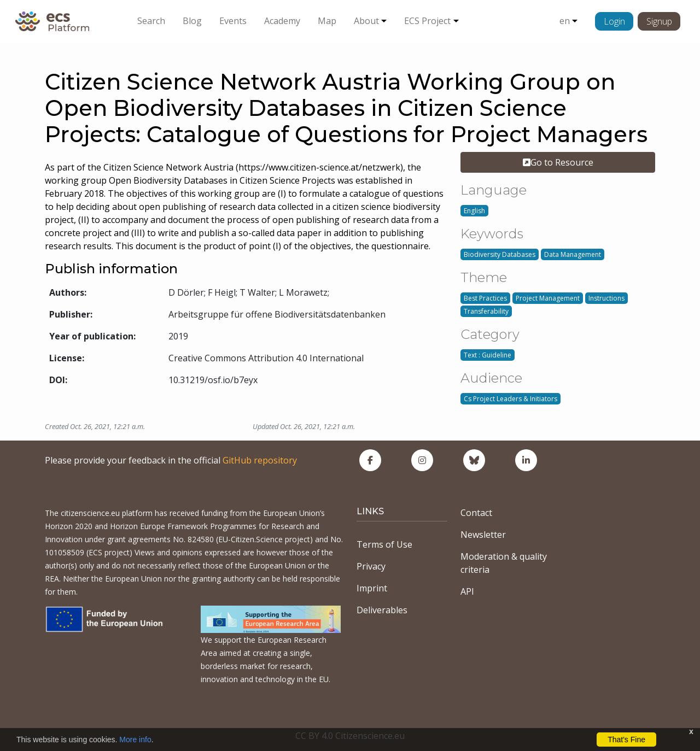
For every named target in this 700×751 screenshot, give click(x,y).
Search (151, 21)
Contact (476, 513)
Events (233, 21)
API (467, 591)
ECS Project (427, 21)
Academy (282, 21)
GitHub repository (260, 460)
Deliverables (382, 610)
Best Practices (485, 298)
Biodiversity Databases (500, 254)
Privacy (371, 566)
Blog (192, 21)
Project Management (548, 298)
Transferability (486, 311)
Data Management (573, 254)
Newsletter (483, 535)
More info (135, 740)
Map (327, 21)
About (366, 21)
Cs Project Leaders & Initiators (511, 399)
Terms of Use (384, 544)
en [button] (565, 21)
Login (614, 21)
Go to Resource (558, 162)
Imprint (372, 588)
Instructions (606, 298)
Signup (659, 21)
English (474, 211)
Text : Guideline (488, 355)
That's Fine (626, 740)
